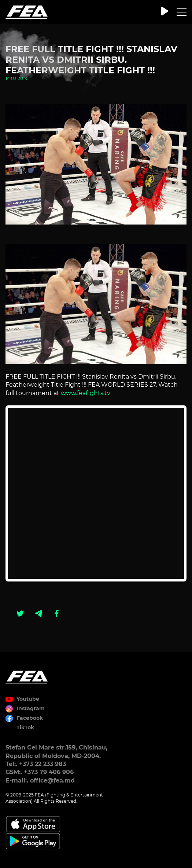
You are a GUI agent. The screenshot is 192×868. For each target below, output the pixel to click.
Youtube (28, 699)
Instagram (31, 708)
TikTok (25, 727)
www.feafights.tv (86, 393)
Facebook (30, 718)
